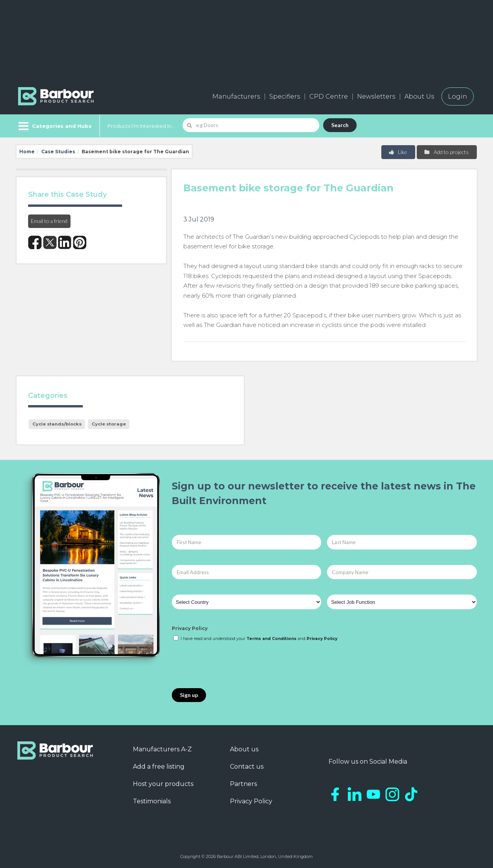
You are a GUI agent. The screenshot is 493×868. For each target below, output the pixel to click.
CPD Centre (329, 96)
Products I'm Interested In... (141, 126)
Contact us (247, 767)
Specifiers (285, 96)
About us (244, 749)
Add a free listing (159, 767)
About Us (419, 96)
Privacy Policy (190, 628)
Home (27, 152)
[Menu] (54, 126)
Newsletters (376, 96)
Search (340, 125)
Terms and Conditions (272, 639)
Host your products (163, 784)
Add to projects (446, 152)
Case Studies (58, 152)
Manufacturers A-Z (162, 749)
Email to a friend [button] (49, 221)
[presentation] (230, 665)
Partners (243, 784)
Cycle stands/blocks (57, 424)
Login (458, 96)
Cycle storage (109, 424)
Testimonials (152, 801)
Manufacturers (236, 96)
